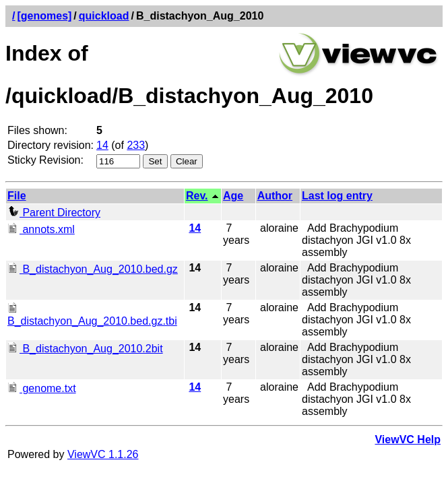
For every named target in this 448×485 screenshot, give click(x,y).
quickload (104, 16)
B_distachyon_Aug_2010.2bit (85, 349)
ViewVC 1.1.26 (103, 454)
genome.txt (42, 388)
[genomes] (44, 16)
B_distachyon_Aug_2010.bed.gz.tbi (92, 315)
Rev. (197, 196)
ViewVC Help (408, 440)
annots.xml (41, 229)
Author (275, 196)
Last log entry (337, 196)
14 (102, 145)
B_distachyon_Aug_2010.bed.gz (93, 269)
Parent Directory (54, 213)
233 (136, 145)
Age (233, 196)
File (17, 196)
